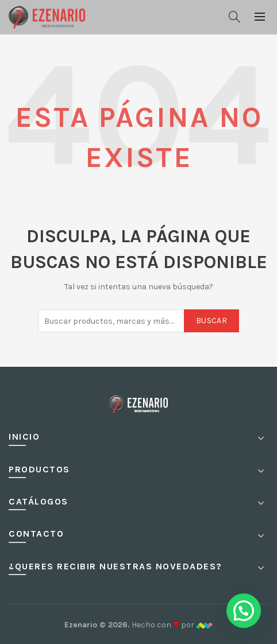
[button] (244, 611)
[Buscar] (234, 17)
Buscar (211, 321)
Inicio (24, 437)
